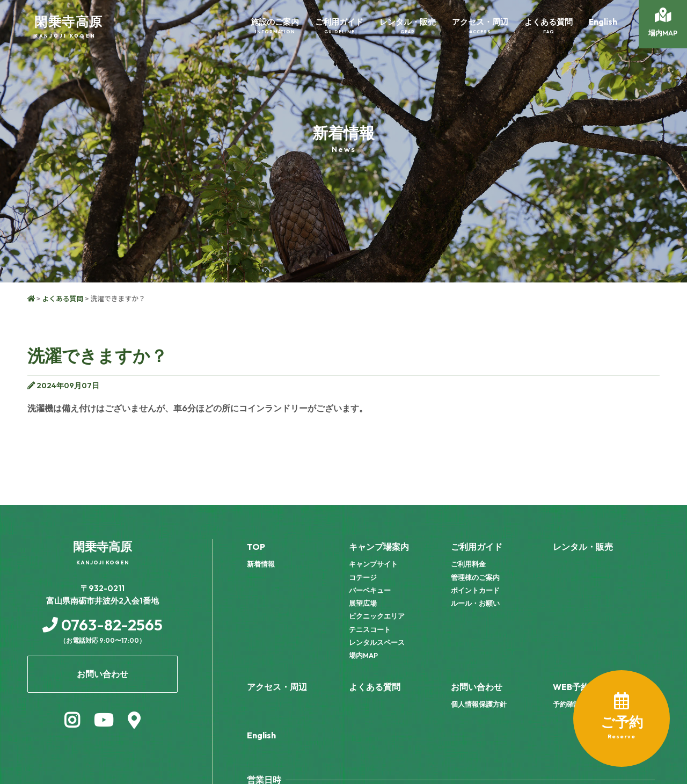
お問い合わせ (477, 687)
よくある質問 (63, 298)
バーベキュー (370, 590)
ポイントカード (475, 590)
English (261, 735)
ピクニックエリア (377, 616)
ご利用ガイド (477, 547)
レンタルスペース (377, 642)
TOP (256, 547)
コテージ (363, 577)
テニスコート (370, 629)
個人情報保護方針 (479, 704)
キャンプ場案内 (379, 547)
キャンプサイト (373, 564)
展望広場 (363, 603)
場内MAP (363, 655)
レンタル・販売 (583, 547)
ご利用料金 (468, 564)
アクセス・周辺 (277, 687)
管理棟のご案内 (475, 577)
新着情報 (261, 564)
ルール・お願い (475, 603)
